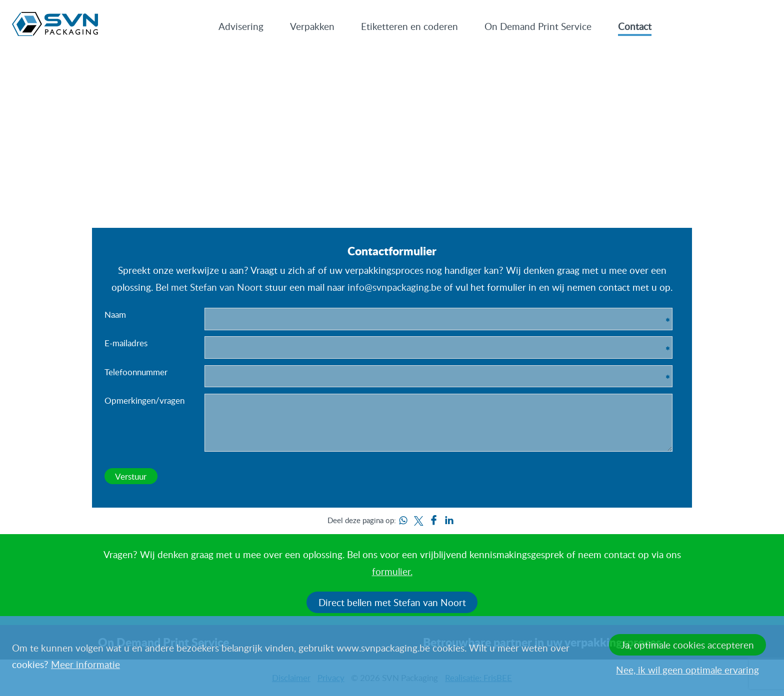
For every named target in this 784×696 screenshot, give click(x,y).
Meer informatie (85, 664)
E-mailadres (126, 343)
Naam (115, 314)
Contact (635, 26)
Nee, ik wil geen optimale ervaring (687, 670)
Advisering (241, 26)
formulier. (392, 571)
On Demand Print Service (538, 26)
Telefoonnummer (136, 372)
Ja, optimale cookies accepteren (687, 645)
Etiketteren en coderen (409, 26)
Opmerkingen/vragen (144, 400)
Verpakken (312, 26)
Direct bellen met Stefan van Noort (392, 602)
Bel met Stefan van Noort (209, 287)
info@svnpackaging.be (394, 287)
